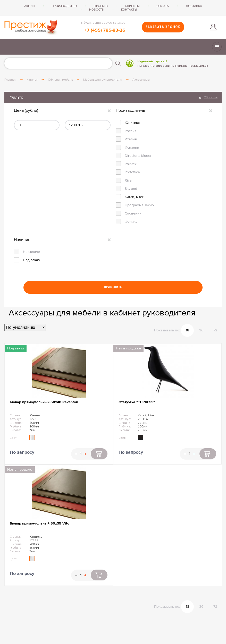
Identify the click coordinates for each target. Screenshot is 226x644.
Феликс (131, 222)
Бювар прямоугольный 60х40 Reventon (44, 402)
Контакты (129, 10)
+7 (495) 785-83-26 (105, 30)
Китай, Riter (134, 197)
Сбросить (211, 97)
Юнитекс (132, 123)
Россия (131, 131)
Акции (29, 6)
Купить (99, 454)
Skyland (131, 189)
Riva (128, 180)
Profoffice (132, 172)
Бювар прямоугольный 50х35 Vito (40, 523)
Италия (131, 139)
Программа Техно (139, 205)
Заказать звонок (163, 27)
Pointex (131, 164)
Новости (97, 10)
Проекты (101, 6)
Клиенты (132, 6)
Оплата (163, 6)
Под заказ (31, 260)
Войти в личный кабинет (213, 27)
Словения (133, 213)
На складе (31, 252)
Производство (64, 6)
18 (187, 330)
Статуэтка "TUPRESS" (137, 402)
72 (215, 330)
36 (201, 330)
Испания (132, 147)
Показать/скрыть (217, 47)
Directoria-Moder (138, 156)
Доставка (194, 6)
